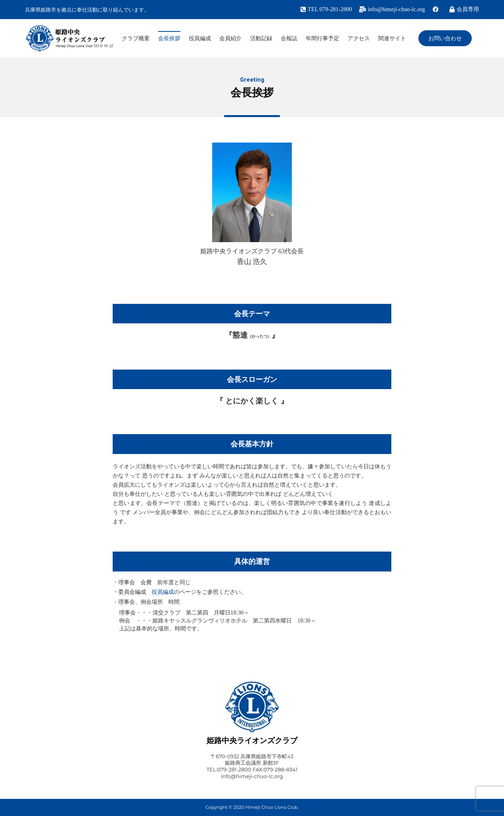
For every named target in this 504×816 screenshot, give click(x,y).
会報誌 (289, 38)
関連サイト (392, 38)
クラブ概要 (136, 38)
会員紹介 (231, 38)
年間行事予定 (322, 38)
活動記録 (261, 38)
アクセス (359, 38)
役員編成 (200, 38)
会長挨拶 (169, 38)
